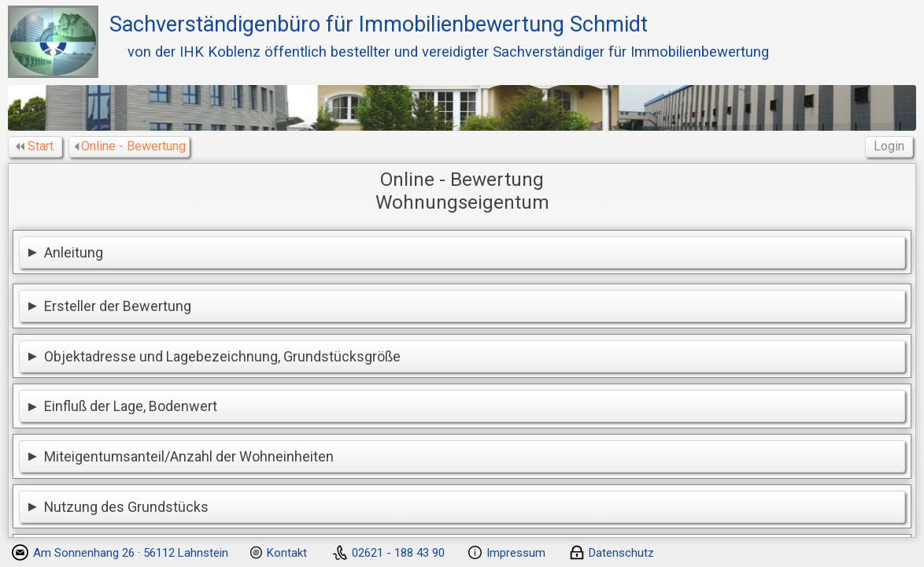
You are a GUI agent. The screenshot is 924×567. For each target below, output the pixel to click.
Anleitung (74, 252)
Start (36, 146)
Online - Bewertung (131, 146)
